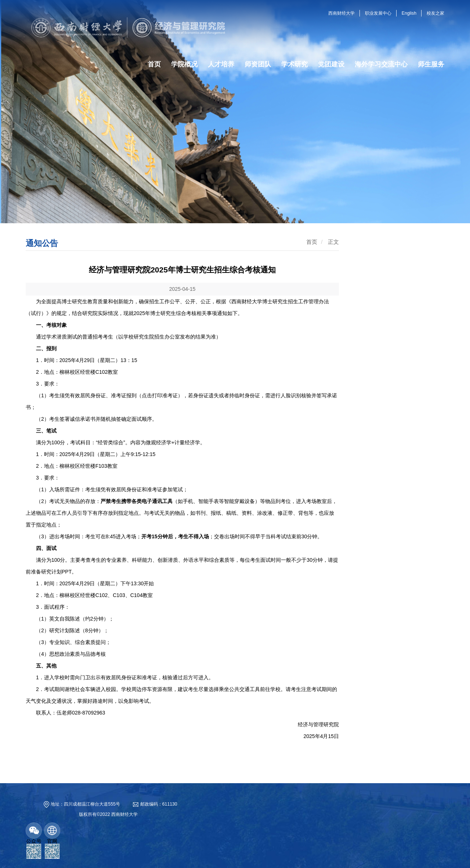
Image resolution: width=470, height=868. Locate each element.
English (409, 13)
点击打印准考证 (160, 395)
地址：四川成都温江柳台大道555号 (85, 804)
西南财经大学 (341, 13)
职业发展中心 (378, 13)
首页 (312, 242)
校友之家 (435, 13)
